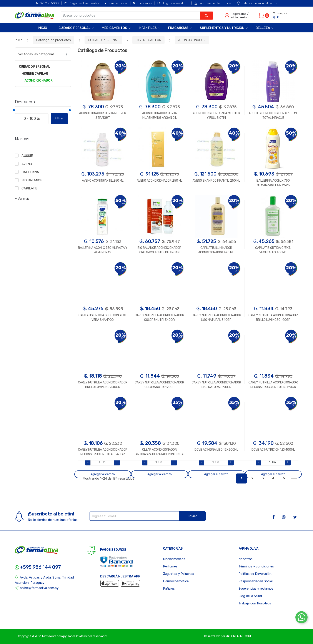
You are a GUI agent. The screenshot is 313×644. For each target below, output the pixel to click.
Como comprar (116, 3)
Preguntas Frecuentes (82, 3)
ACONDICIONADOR (192, 40)
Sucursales (142, 3)
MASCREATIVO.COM (238, 636)
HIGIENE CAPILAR (148, 40)
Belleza (263, 28)
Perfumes (170, 566)
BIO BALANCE (32, 180)
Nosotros (246, 559)
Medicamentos (114, 28)
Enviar (192, 516)
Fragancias (178, 28)
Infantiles (148, 28)
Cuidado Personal (74, 28)
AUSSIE (27, 156)
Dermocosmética (176, 581)
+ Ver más (22, 199)
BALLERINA (30, 172)
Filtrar (59, 118)
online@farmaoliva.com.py (37, 588)
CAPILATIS (30, 188)
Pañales (169, 589)
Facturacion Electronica (213, 3)
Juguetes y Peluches (179, 574)
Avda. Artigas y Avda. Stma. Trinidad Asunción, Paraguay (44, 580)
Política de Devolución (255, 574)
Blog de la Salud (250, 596)
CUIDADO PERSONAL (103, 40)
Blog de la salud (170, 3)
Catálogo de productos (53, 40)
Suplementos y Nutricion (222, 28)
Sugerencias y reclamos (256, 589)
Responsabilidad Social (256, 581)
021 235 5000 (47, 3)
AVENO (27, 164)
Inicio (42, 28)
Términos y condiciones (256, 566)
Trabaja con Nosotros (255, 603)
